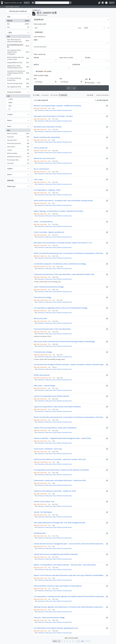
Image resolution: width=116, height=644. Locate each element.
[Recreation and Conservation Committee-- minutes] (53, 116)
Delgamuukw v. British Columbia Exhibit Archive (18, 67)
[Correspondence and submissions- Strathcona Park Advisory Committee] (61, 470)
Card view (54, 95)
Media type (11, 186)
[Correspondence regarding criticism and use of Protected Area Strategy (61, 308)
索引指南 (88, 58)
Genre (9, 174)
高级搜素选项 (39, 20)
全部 (8, 36)
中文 (18, 28)
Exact (99, 83)
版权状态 (36, 64)
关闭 (39, 10)
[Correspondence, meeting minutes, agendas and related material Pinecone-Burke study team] (69, 596)
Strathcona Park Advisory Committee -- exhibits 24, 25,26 (55, 491)
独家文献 (18, 21)
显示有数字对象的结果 (102, 100)
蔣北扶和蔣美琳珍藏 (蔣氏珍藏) (18, 46)
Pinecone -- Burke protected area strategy (49, 618)
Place (9, 126)
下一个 (88, 641)
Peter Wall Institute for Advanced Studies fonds (18, 41)
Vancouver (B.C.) (18, 140)
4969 (82, 641)
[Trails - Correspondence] (43, 222)
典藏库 (36, 40)
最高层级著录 (40, 71)
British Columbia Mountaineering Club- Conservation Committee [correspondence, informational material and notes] (69, 253)
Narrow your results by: (18, 11)
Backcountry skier (40, 318)
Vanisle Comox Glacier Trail (44, 502)
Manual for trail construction (44, 158)
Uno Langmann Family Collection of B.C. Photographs (18, 52)
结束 (61, 79)
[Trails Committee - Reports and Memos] (49, 232)
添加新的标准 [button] (39, 32)
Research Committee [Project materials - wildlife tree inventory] (57, 106)
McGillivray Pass (40, 533)
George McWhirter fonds (18, 63)
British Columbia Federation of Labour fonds (18, 58)
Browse (26, 3)
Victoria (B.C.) (18, 147)
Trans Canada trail (41, 148)
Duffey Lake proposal (42, 375)
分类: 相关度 (90, 95)
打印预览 (36, 95)
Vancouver (18, 137)
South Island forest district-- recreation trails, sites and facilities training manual (63, 201)
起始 (35, 79)
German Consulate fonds (18, 84)
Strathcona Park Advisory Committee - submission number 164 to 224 (60, 459)
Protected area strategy (42, 297)
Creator (10, 114)
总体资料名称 (76, 64)
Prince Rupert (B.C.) (18, 160)
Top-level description (40, 47)
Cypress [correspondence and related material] (51, 396)
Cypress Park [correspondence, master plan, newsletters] (55, 428)
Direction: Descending (102, 95)
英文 (18, 24)
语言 (9, 17)
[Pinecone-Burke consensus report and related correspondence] (58, 586)
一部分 (10, 32)
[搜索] (55, 28)
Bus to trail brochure (41, 169)
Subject (10, 168)
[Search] (52, 3)
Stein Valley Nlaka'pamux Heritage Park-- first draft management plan (60, 523)
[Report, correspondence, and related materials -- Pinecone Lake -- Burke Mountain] (65, 565)
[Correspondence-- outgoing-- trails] (47, 190)
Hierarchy (45, 95)
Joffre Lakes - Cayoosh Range (44, 386)
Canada (18, 150)
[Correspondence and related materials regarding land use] (56, 628)
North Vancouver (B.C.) (18, 144)
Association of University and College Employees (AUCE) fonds (18, 73)
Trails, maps (38, 179)
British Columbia (18, 134)
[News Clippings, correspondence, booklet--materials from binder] (58, 211)
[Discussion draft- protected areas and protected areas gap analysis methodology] (64, 341)
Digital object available (66, 58)
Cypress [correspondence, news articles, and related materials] (57, 407)
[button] (99, 3)
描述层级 (10, 180)
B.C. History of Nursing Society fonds (18, 79)
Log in (111, 3)
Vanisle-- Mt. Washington (43, 512)
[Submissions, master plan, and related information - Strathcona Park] (60, 480)
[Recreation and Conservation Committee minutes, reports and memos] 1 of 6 (63, 243)
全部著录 (49, 71)
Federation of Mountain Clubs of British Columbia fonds (55, 110)
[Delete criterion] (108, 28)
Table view (63, 95)
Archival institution (14, 92)
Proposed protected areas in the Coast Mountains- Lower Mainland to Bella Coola (64, 274)
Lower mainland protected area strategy (49, 287)
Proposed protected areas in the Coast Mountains (52, 329)
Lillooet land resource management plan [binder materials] (56, 554)
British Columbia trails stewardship (47, 137)
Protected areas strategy (43, 352)
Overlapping (91, 83)
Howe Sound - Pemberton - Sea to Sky (48, 449)
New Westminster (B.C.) (18, 157)
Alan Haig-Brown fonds (18, 87)
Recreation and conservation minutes (48, 127)
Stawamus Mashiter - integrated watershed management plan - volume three (62, 438)
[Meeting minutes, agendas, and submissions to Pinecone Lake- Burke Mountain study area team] (69, 607)
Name (9, 120)
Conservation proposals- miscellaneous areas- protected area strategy (60, 264)
